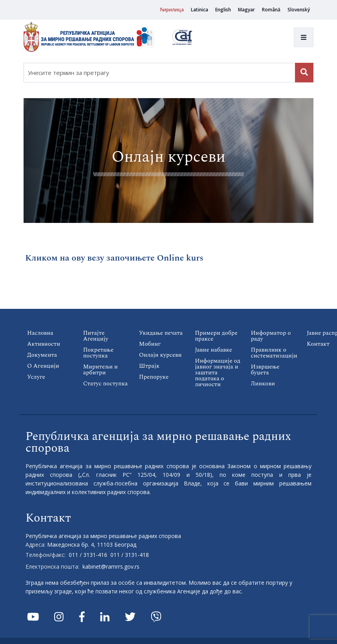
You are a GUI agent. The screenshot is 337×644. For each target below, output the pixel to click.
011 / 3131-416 (88, 555)
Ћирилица (172, 10)
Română (271, 10)
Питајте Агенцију (95, 336)
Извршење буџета (265, 370)
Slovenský (299, 10)
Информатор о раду (271, 336)
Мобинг (150, 344)
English (223, 10)
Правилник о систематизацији (274, 353)
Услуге (36, 377)
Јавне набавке (213, 350)
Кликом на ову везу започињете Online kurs (114, 258)
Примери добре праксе (216, 336)
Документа (42, 355)
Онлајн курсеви (160, 355)
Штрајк (149, 366)
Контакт (318, 344)
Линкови (263, 384)
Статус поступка (105, 384)
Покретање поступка (98, 353)
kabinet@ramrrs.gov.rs (111, 566)
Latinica (200, 10)
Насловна (40, 333)
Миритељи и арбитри (100, 370)
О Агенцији (43, 366)
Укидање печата (161, 333)
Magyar (246, 10)
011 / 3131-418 (130, 555)
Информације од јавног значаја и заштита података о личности (218, 373)
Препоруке (154, 377)
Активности (44, 344)
